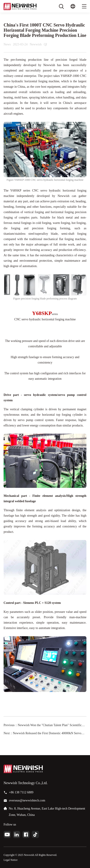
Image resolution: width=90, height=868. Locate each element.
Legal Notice (11, 860)
